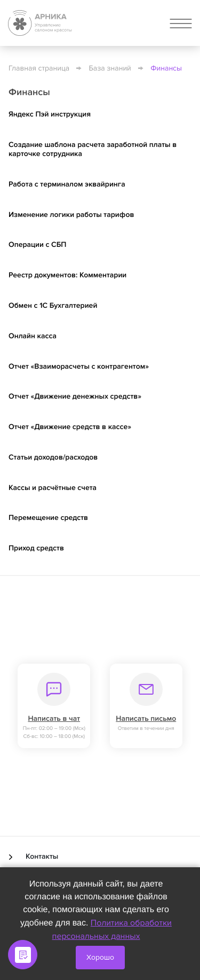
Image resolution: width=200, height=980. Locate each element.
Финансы (166, 69)
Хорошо (100, 957)
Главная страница (39, 69)
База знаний (110, 69)
